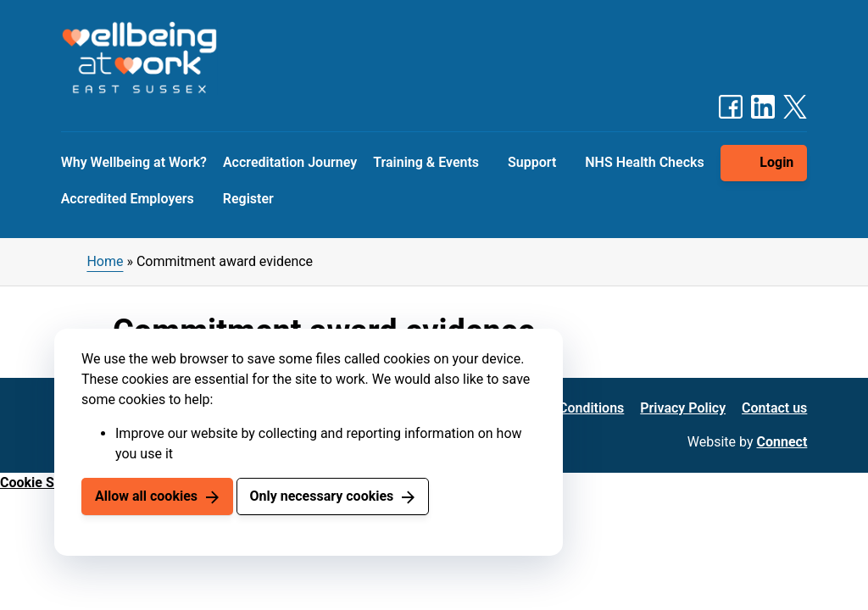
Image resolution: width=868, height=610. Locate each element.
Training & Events (426, 162)
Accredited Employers (128, 199)
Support (532, 162)
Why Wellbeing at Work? (134, 162)
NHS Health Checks (644, 162)
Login (776, 162)
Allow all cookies (146, 496)
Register (248, 199)
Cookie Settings (48, 482)
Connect (782, 442)
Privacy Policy (683, 408)
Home (105, 261)
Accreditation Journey (290, 162)
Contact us (774, 408)
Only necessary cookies (321, 496)
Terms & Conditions (564, 408)
